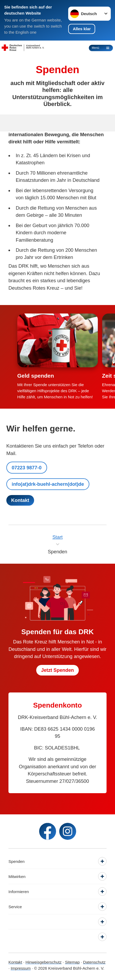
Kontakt (15, 962)
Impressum (20, 968)
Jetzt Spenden (57, 670)
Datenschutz (94, 962)
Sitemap (72, 962)
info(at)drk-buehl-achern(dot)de (48, 484)
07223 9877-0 (27, 468)
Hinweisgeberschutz (43, 962)
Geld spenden (36, 376)
